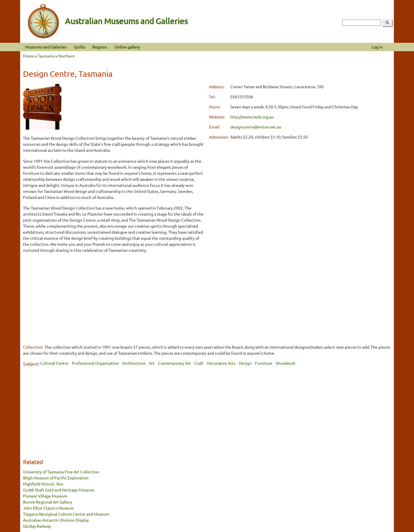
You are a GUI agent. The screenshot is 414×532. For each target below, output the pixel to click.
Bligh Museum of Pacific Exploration (56, 478)
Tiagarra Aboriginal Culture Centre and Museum (66, 514)
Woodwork (285, 363)
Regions (100, 47)
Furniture (264, 363)
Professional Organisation (95, 363)
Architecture (134, 363)
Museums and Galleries (46, 47)
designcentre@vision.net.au (256, 127)
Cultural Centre (54, 363)
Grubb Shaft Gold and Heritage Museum (59, 490)
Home (28, 56)
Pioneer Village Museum (45, 496)
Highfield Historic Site (43, 484)
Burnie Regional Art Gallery (48, 502)
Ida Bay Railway (37, 526)
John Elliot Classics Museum (48, 508)
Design (245, 363)
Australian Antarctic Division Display (56, 520)
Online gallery (127, 47)
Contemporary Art (175, 363)
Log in (377, 47)
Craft (199, 363)
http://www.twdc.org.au (252, 117)
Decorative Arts (221, 363)
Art (152, 363)
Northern (66, 56)
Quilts (79, 47)
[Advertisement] (114, 298)
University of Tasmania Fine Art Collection (61, 472)
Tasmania (46, 56)
